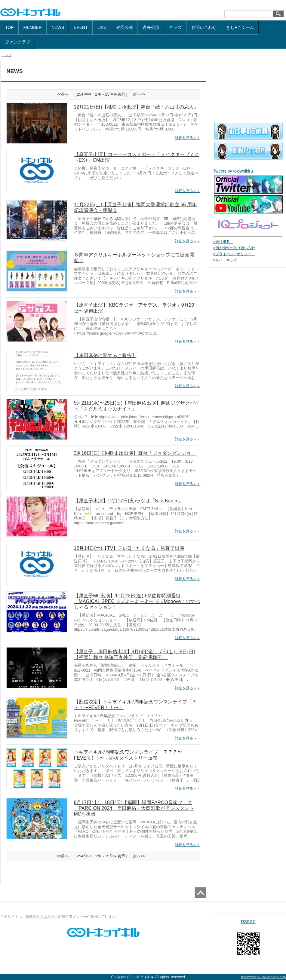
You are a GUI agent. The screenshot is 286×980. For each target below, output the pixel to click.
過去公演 (151, 27)
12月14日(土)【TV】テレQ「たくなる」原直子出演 (129, 548)
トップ (7, 55)
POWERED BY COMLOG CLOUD (263, 977)
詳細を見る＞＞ (188, 138)
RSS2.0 (248, 922)
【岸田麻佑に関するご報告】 (105, 355)
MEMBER (33, 27)
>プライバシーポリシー (234, 254)
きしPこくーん (240, 27)
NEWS (58, 27)
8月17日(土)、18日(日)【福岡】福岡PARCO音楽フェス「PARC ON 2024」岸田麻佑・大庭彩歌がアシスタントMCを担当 (134, 808)
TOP (9, 27)
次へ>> (139, 94)
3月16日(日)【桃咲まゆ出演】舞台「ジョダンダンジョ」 (135, 453)
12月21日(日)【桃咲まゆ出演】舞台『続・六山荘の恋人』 (137, 107)
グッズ (175, 27)
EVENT (81, 27)
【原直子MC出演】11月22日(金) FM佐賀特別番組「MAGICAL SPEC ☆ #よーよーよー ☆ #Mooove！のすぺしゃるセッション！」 (137, 601)
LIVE (102, 27)
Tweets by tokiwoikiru (233, 171)
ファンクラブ (18, 42)
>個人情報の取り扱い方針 (234, 248)
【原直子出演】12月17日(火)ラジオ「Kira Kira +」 (128, 501)
